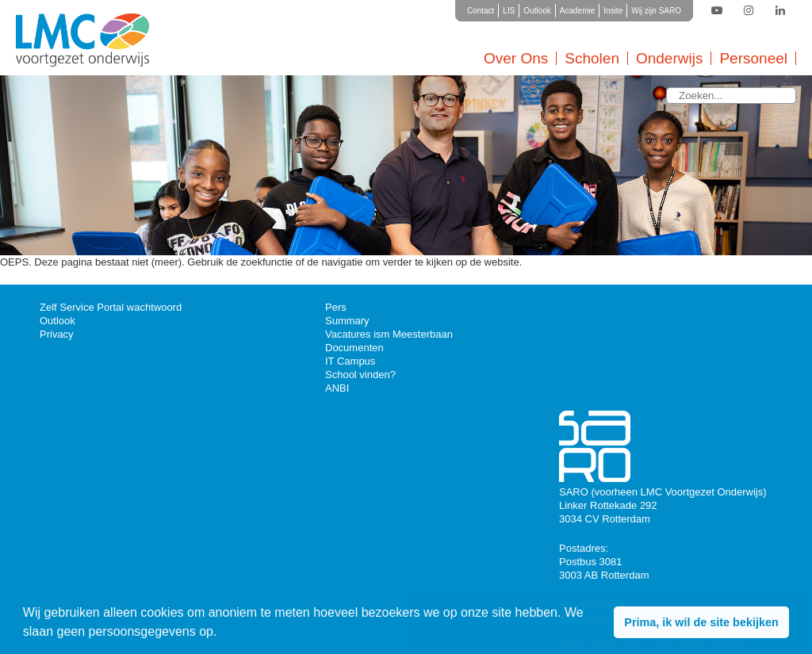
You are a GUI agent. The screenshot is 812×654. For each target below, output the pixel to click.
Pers (336, 307)
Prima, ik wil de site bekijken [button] (701, 622)
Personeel (753, 58)
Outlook (537, 11)
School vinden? (360, 375)
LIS (509, 11)
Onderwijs (669, 58)
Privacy (57, 334)
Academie (577, 11)
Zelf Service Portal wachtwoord (111, 307)
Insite (613, 11)
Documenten (354, 348)
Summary (347, 321)
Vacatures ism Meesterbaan (389, 334)
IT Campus (350, 361)
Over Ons (516, 58)
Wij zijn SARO (656, 11)
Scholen (592, 58)
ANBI (337, 388)
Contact (481, 11)
